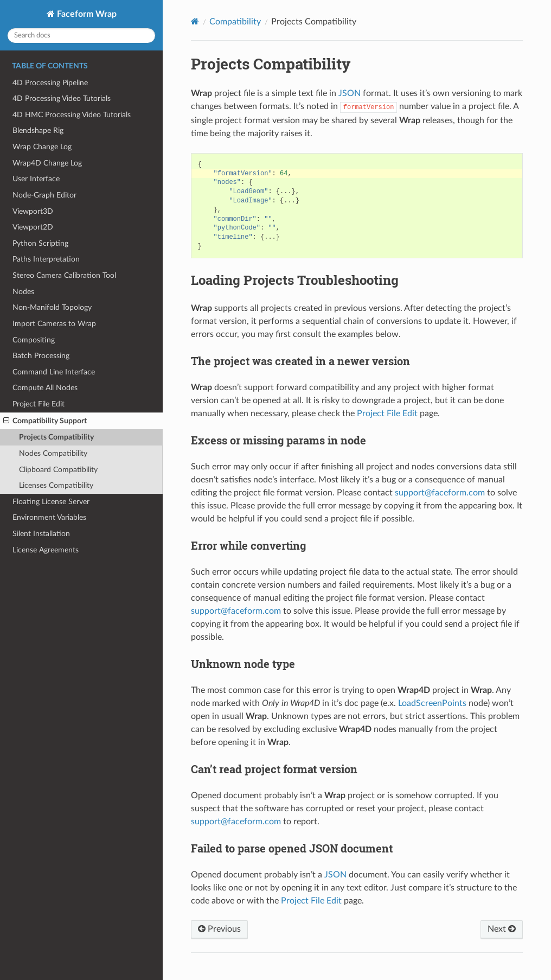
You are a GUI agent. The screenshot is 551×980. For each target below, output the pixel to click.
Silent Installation (41, 534)
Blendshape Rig (38, 131)
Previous (219, 929)
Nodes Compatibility (53, 453)
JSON (350, 93)
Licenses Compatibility (56, 485)
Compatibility (235, 22)
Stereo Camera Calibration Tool (64, 275)
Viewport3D (33, 211)
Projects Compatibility (56, 437)
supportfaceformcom (440, 493)
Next (502, 929)
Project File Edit (39, 404)
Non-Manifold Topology (52, 307)
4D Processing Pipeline (50, 83)
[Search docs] (81, 36)
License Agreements (46, 550)
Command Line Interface (54, 372)
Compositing (34, 340)
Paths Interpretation (46, 259)
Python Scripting (40, 243)
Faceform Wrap (86, 14)
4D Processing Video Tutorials (62, 98)
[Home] (195, 21)
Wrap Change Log (42, 147)
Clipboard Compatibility (58, 470)
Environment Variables (49, 517)
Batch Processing (41, 356)
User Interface (36, 179)
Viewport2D (33, 227)
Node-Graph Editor (44, 195)
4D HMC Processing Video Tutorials (72, 115)
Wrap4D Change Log (47, 163)
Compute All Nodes (45, 388)
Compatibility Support (45, 421)
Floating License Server (51, 502)
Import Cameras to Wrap (54, 324)
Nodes (23, 292)
